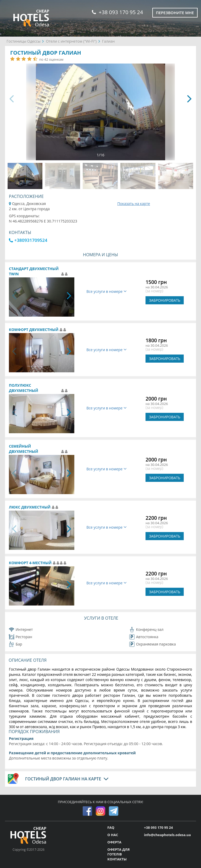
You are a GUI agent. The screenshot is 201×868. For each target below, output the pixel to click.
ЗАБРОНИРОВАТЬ (165, 300)
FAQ (111, 827)
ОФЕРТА (114, 842)
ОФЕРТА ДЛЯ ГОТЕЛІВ (118, 852)
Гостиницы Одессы (24, 41)
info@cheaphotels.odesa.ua (167, 835)
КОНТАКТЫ (117, 859)
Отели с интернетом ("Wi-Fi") (71, 41)
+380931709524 (28, 240)
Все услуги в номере (107, 291)
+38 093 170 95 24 (117, 12)
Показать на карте (134, 204)
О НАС (113, 835)
